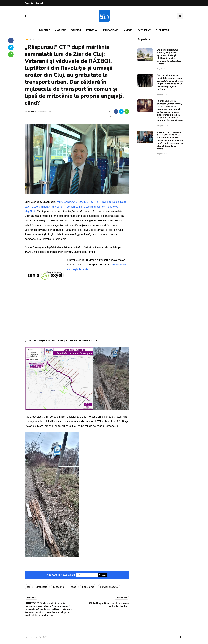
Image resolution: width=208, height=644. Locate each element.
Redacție (29, 3)
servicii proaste (109, 587)
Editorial (92, 30)
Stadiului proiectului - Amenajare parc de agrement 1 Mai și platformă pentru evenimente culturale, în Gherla (170, 57)
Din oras (45, 30)
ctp (29, 587)
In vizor (128, 30)
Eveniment (144, 30)
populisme (88, 587)
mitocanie (59, 587)
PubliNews (162, 30)
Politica (76, 30)
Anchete (60, 30)
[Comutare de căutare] (180, 16)
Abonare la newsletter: (61, 575)
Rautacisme (111, 30)
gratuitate (42, 587)
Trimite (102, 575)
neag (73, 587)
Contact (39, 3)
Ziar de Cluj (32, 112)
